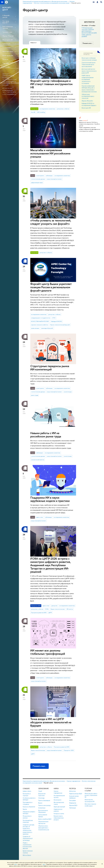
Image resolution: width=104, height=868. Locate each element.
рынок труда (35, 395)
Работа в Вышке (27, 855)
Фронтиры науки (8, 51)
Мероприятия (89, 22)
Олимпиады (41, 798)
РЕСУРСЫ (73, 788)
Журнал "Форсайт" (8, 36)
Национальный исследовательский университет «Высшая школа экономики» (44, 781)
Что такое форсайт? (6, 22)
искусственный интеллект (54, 179)
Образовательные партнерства (43, 822)
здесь (16, 864)
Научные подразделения (74, 781)
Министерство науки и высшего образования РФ (91, 795)
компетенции (68, 392)
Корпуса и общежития (29, 807)
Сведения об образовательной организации (28, 838)
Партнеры (6, 63)
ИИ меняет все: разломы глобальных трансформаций (48, 652)
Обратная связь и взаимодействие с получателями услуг (44, 828)
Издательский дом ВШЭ (76, 794)
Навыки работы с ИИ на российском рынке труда (46, 435)
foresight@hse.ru (11, 94)
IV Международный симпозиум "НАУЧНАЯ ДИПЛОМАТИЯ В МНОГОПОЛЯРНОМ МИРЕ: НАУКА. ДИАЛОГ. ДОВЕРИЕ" (89, 32)
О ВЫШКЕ (26, 788)
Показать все (88, 43)
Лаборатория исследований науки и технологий (88, 96)
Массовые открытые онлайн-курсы (90, 805)
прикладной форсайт (47, 328)
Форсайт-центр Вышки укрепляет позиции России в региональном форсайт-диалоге (51, 287)
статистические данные (38, 179)
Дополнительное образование (43, 811)
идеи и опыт (40, 517)
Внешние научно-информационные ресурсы (59, 818)
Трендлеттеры (7, 32)
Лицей (40, 791)
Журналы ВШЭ (73, 805)
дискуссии (54, 606)
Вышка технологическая (58, 609)
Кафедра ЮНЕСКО (56, 321)
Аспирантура (42, 808)
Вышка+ (40, 803)
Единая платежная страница (28, 852)
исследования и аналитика (47, 109)
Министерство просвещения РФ (90, 800)
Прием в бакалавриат (44, 800)
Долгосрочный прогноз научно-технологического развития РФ (89, 71)
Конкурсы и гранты (59, 813)
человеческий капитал (38, 460)
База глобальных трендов (8, 27)
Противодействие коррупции (28, 821)
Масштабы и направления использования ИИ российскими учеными (50, 153)
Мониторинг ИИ (8, 40)
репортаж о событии (63, 109)
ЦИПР (50, 613)
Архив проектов (8, 55)
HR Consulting (41, 112)
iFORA (47, 609)
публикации (49, 176)
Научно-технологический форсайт (60, 325)
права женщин (35, 328)
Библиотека (72, 791)
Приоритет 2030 (69, 750)
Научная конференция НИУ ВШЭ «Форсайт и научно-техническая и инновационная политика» (89, 89)
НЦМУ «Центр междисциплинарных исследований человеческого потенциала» (88, 79)
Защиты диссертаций (59, 807)
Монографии (6, 67)
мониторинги (40, 176)
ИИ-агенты (70, 609)
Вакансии (5, 59)
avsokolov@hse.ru (11, 81)
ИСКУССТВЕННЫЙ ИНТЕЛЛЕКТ (40, 321)
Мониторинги (57, 800)
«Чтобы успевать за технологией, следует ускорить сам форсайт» (51, 222)
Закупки (25, 809)
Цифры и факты (27, 791)
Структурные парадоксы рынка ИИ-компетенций (50, 368)
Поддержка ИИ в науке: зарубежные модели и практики (50, 499)
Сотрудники (6, 48)
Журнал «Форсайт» (87, 101)
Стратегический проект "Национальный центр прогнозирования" (89, 64)
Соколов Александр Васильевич (8, 77)
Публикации (6, 44)
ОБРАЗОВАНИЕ (43, 788)
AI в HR (33, 112)
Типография (73, 800)
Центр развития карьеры (43, 816)
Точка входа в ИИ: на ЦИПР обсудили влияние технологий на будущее (51, 722)
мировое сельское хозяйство (40, 325)
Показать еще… (39, 766)
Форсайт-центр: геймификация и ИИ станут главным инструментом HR (51, 84)
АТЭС (54, 318)
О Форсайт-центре (6, 16)
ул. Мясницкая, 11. (8, 90)
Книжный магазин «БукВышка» (74, 797)
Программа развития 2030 (39, 613)
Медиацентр (73, 803)
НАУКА (56, 788)
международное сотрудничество (41, 318)
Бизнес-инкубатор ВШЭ (45, 819)
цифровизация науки (37, 182)
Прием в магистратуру (44, 805)
